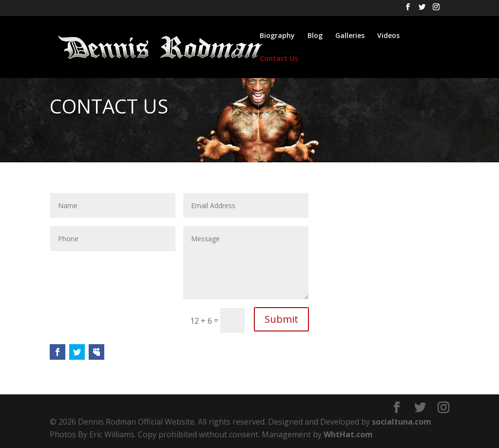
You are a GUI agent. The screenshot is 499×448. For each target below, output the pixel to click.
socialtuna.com (402, 422)
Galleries (350, 36)
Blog (315, 36)
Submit (281, 319)
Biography (277, 36)
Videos (388, 36)
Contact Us (279, 59)
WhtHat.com (348, 434)
